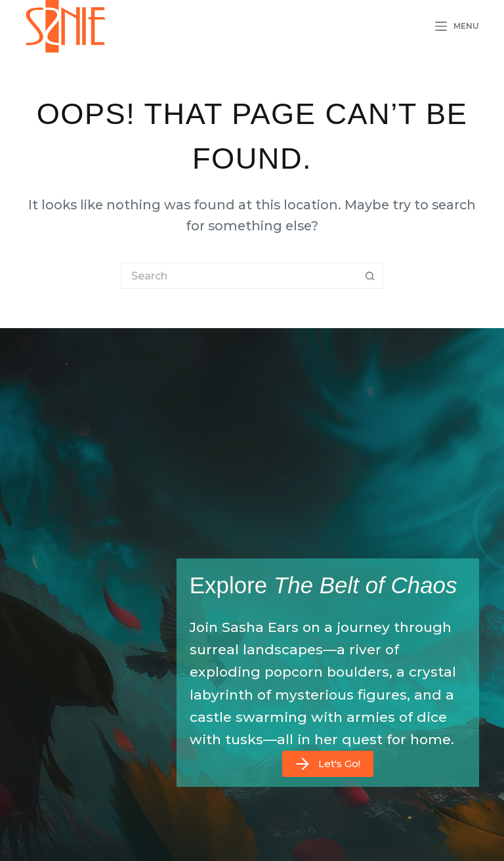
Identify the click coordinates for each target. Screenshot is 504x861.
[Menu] (457, 26)
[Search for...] (239, 276)
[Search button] (370, 276)
